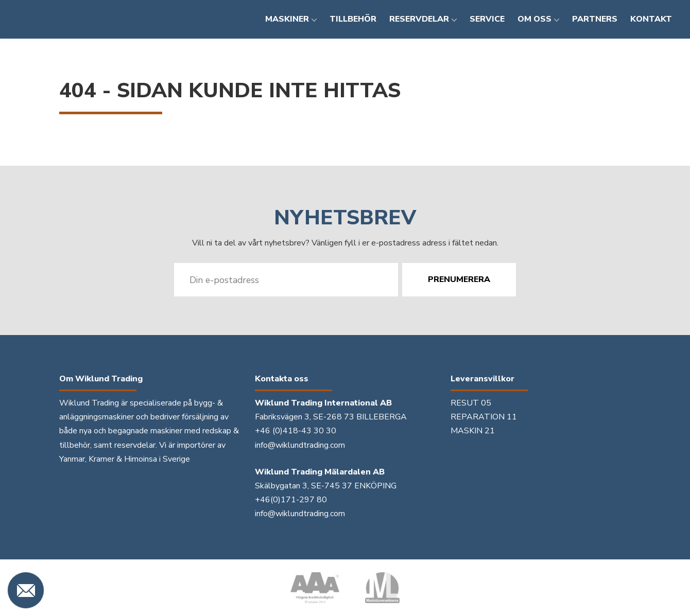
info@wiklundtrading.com (300, 445)
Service (487, 19)
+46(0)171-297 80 (291, 500)
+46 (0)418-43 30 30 (296, 431)
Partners (595, 19)
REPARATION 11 (484, 417)
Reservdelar (419, 19)
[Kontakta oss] (26, 590)
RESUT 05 (471, 403)
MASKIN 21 (473, 431)
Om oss (534, 19)
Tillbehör (353, 19)
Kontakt (651, 19)
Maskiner (287, 19)
